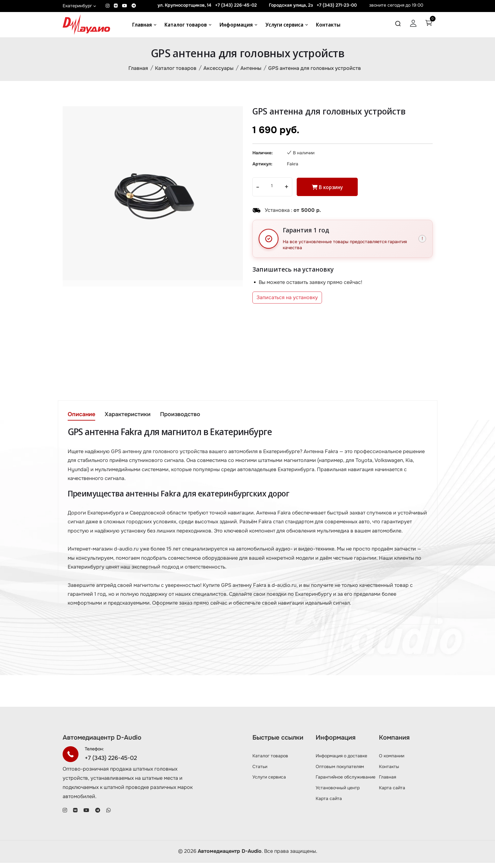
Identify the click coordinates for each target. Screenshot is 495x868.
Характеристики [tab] (128, 415)
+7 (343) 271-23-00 (337, 5)
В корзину (329, 188)
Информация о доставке (341, 761)
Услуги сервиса (284, 25)
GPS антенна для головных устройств (315, 68)
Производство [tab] (181, 415)
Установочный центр (338, 793)
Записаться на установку (287, 298)
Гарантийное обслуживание (346, 782)
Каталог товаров (186, 25)
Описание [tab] (81, 415)
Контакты (328, 25)
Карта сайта (329, 804)
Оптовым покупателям (340, 772)
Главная (142, 25)
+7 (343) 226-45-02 (236, 5)
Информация (236, 25)
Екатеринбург (79, 6)
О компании (392, 761)
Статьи (260, 772)
